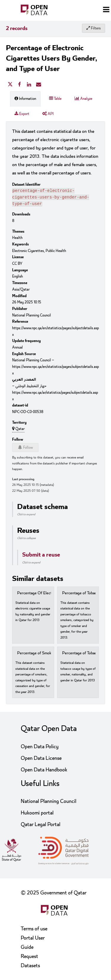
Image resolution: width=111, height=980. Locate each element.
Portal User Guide (33, 943)
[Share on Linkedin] (29, 85)
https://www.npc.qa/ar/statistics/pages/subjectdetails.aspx (55, 398)
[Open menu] (106, 10)
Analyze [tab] (83, 99)
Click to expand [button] (26, 516)
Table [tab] (55, 99)
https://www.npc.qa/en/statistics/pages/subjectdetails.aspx (55, 333)
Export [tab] (22, 114)
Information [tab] (25, 99)
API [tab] (48, 114)
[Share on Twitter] (10, 85)
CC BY (17, 265)
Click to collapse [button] (26, 540)
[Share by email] (38, 85)
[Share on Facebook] (20, 85)
